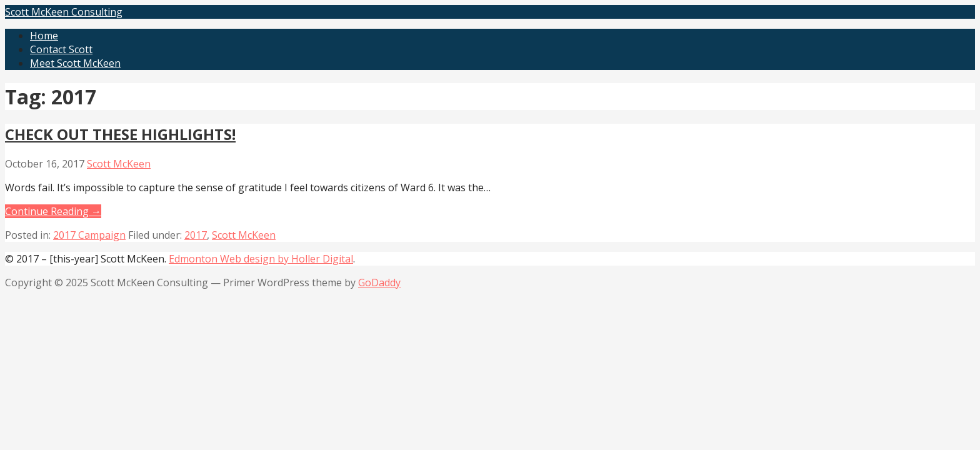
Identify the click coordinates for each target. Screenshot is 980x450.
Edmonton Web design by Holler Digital (261, 259)
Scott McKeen (119, 164)
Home (44, 36)
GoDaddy (379, 282)
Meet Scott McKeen (75, 63)
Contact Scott (61, 49)
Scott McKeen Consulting (64, 12)
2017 (196, 235)
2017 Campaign (89, 235)
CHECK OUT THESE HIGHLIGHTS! (120, 134)
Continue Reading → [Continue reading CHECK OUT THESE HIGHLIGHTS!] (53, 211)
